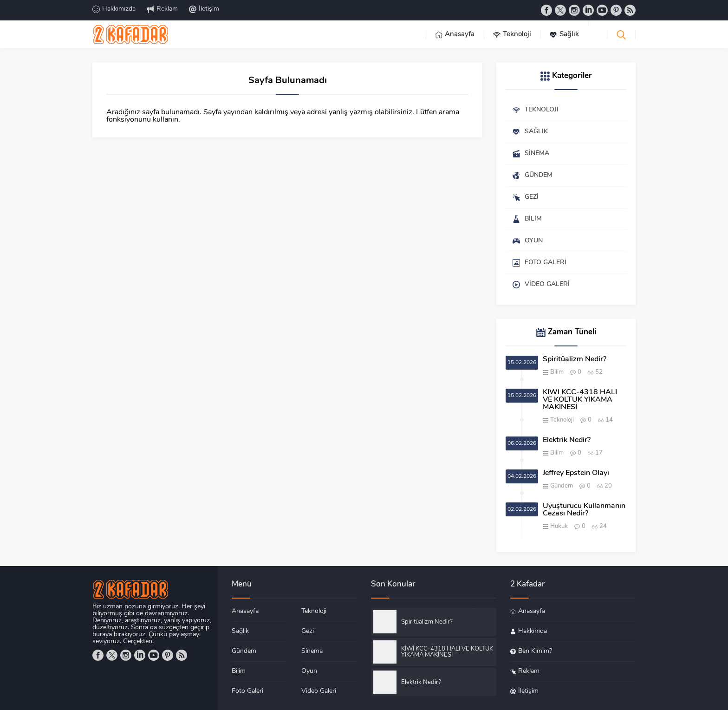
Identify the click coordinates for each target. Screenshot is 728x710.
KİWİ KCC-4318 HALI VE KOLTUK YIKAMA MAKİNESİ (580, 400)
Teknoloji (562, 420)
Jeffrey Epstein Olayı (576, 473)
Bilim (557, 372)
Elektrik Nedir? (567, 440)
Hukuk (559, 526)
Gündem (562, 486)
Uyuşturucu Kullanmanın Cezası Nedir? (584, 510)
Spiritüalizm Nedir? (575, 359)
